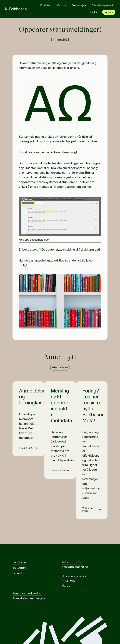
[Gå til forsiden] (16, 9)
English (94, 12)
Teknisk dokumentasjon (29, 598)
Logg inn (109, 12)
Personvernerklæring (27, 594)
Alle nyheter (60, 367)
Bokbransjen (79, 5)
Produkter (46, 5)
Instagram (20, 568)
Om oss (61, 5)
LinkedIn (18, 573)
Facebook (19, 562)
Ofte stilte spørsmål (103, 5)
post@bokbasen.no (75, 567)
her (89, 187)
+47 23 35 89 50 (72, 562)
